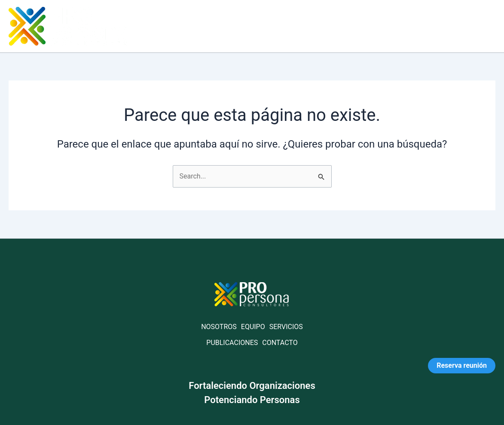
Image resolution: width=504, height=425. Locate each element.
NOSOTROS (219, 327)
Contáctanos (464, 26)
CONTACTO (280, 343)
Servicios (340, 26)
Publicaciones (399, 26)
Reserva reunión (462, 365)
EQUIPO (253, 327)
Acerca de (289, 26)
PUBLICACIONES (232, 343)
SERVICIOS (286, 327)
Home (243, 26)
